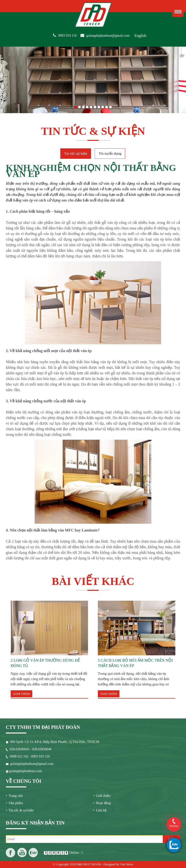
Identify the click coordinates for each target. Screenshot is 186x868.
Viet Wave (127, 864)
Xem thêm (21, 694)
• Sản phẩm (14, 803)
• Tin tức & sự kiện (20, 810)
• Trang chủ (14, 796)
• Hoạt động (102, 803)
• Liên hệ (100, 810)
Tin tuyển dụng (110, 153)
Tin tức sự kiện (76, 153)
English (140, 36)
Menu (178, 12)
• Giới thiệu (102, 796)
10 (110, 106)
